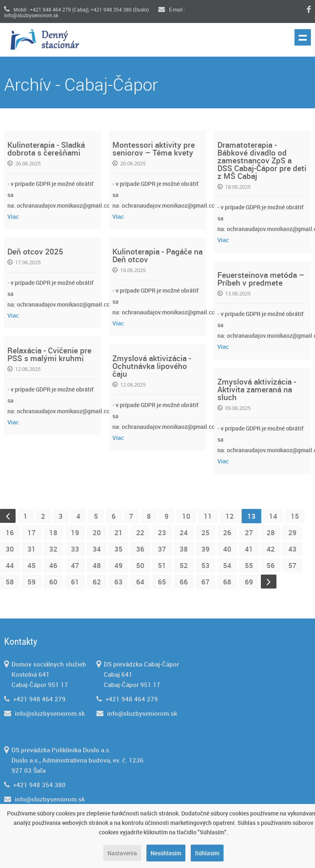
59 (32, 582)
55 (249, 565)
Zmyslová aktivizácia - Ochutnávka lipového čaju (152, 366)
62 (97, 582)
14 (273, 516)
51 (162, 565)
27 (249, 532)
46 (53, 565)
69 (249, 582)
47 (75, 565)
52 (184, 565)
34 (97, 549)
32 (53, 549)
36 (140, 549)
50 (140, 565)
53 (205, 565)
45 (32, 565)
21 (119, 532)
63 (119, 582)
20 (97, 532)
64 (140, 582)
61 (75, 582)
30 (10, 549)
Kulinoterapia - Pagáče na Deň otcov (157, 255)
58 (10, 582)
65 (162, 582)
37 (162, 549)
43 (292, 549)
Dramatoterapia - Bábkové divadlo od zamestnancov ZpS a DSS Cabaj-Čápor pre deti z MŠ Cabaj (262, 160)
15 (295, 516)
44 (10, 565)
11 (208, 516)
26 (227, 532)
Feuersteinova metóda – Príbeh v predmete (261, 279)
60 (53, 582)
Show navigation (303, 37)
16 (10, 532)
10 (186, 516)
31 (32, 549)
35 (119, 549)
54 (227, 565)
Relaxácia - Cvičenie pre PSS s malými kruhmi (49, 354)
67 (205, 582)
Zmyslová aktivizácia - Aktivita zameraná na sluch (257, 389)
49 (119, 565)
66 (184, 582)
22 (140, 532)
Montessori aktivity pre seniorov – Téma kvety (154, 149)
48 (97, 565)
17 (32, 532)
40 (227, 549)
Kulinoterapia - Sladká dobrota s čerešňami (46, 149)
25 (205, 532)
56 (271, 565)
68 (227, 582)
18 (53, 532)
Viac (13, 216)
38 (184, 549)
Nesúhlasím (166, 853)
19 (75, 532)
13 (251, 516)
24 (184, 532)
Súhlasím (207, 853)
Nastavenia (122, 853)
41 (249, 549)
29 (292, 532)
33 (75, 549)
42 (271, 549)
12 (230, 516)
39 (205, 549)
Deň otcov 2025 (35, 252)
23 (162, 532)
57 (292, 565)
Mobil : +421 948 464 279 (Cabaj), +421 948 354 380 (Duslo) (76, 9)
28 (271, 532)
